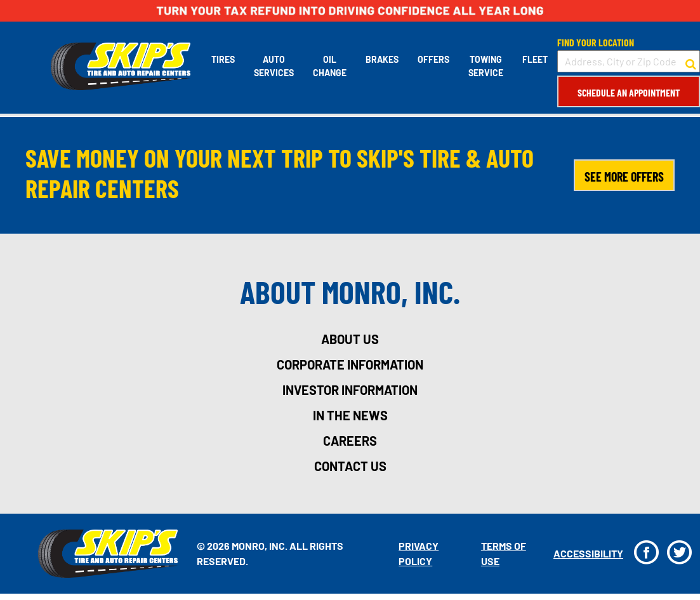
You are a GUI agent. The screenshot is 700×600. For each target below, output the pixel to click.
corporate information (350, 364)
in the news (350, 415)
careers (350, 441)
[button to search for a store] (691, 62)
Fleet (535, 59)
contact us (350, 466)
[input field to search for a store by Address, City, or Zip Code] (629, 61)
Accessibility (588, 553)
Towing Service (486, 66)
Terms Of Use (504, 553)
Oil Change (330, 66)
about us (350, 339)
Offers (433, 59)
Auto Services (274, 66)
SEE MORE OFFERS (624, 177)
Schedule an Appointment (629, 92)
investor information (350, 390)
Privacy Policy (419, 553)
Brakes (382, 59)
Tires (223, 59)
